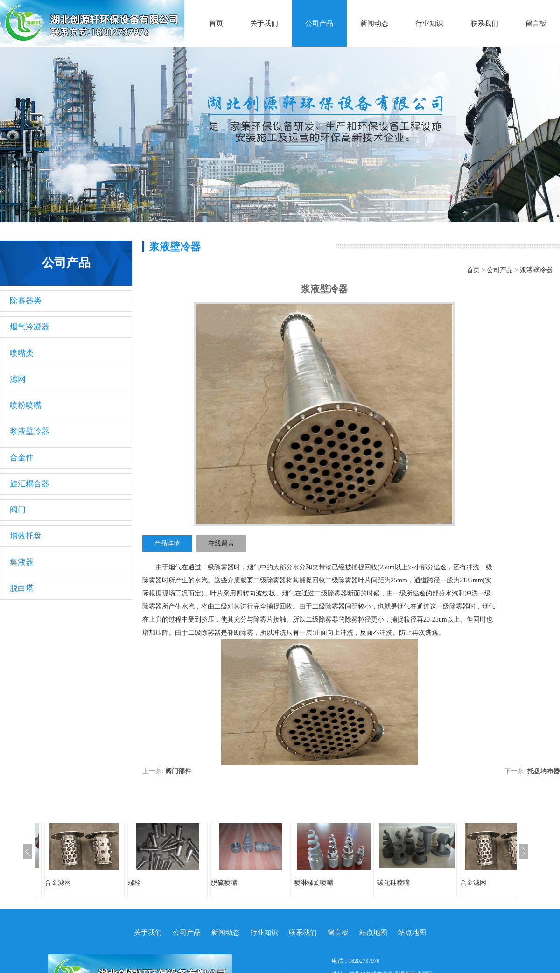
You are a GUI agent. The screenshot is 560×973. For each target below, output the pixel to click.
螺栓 (134, 883)
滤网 (18, 379)
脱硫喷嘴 (224, 883)
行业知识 (429, 23)
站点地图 (373, 932)
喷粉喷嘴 (26, 405)
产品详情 (167, 543)
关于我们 (264, 23)
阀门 (18, 510)
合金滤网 (58, 883)
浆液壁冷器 (30, 431)
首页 (216, 23)
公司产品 (319, 23)
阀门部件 (178, 771)
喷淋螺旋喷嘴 (314, 883)
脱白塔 (22, 588)
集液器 (22, 562)
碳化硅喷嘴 (393, 883)
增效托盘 (26, 536)
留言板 (536, 23)
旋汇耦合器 (30, 484)
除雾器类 (26, 301)
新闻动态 (374, 23)
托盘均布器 (544, 771)
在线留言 (221, 543)
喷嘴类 (22, 353)
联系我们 (484, 23)
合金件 (22, 458)
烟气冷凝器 (30, 327)
